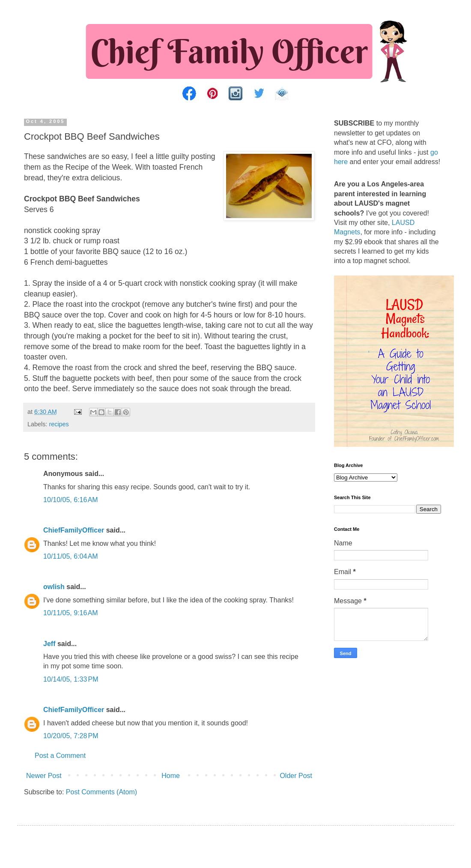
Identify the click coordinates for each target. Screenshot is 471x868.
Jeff (49, 644)
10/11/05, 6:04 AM (71, 556)
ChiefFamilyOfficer (74, 530)
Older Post (296, 776)
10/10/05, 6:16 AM (71, 500)
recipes (59, 424)
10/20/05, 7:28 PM (71, 736)
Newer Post (44, 776)
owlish (54, 587)
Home (171, 776)
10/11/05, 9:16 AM (71, 613)
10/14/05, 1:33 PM (71, 679)
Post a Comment (60, 756)
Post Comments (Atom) (101, 792)
